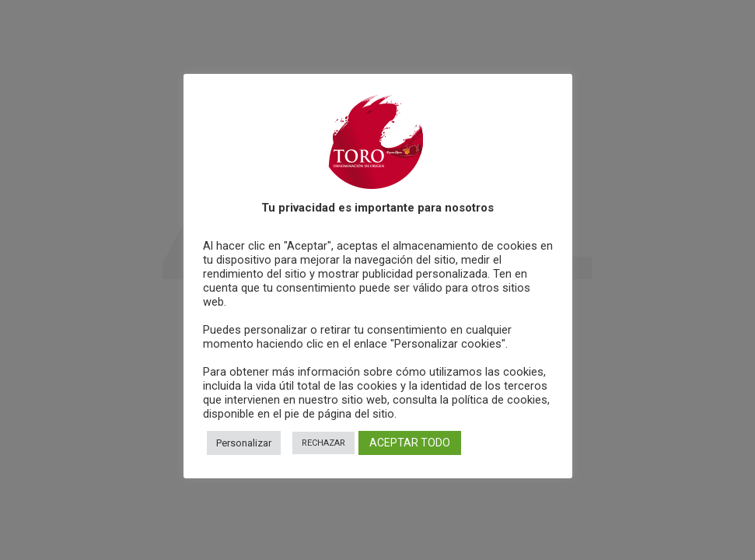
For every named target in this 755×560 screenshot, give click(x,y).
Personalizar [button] (244, 443)
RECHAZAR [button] (323, 443)
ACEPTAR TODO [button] (410, 443)
